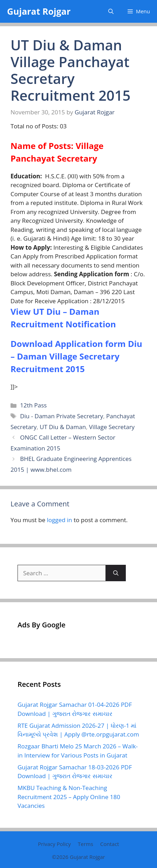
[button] (111, 11)
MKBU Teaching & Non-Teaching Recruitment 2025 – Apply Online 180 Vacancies (69, 797)
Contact (110, 844)
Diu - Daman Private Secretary (62, 416)
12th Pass (33, 405)
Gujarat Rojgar (39, 11)
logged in (60, 520)
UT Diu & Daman (63, 427)
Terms (86, 844)
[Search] (116, 573)
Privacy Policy (54, 844)
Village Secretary (112, 427)
